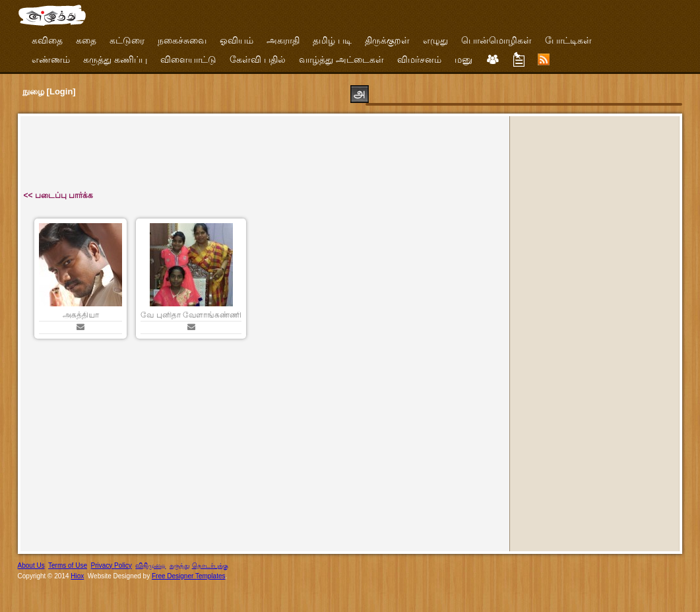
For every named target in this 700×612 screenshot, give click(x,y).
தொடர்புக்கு (210, 565)
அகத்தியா (81, 315)
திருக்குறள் (387, 40)
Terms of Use (68, 565)
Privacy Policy (111, 565)
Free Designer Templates (189, 576)
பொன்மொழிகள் (496, 40)
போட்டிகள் (568, 40)
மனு (463, 59)
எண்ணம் (51, 59)
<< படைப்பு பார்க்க (59, 195)
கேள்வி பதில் (258, 59)
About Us (31, 565)
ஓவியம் (237, 40)
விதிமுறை (150, 565)
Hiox (77, 576)
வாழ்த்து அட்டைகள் (341, 59)
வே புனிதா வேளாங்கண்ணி (191, 315)
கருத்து (180, 565)
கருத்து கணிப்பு (115, 59)
